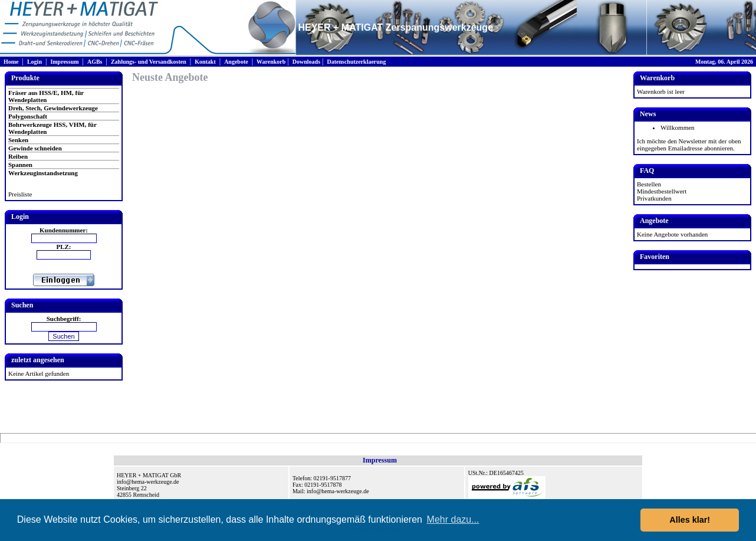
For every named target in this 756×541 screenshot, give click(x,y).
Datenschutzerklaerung (356, 62)
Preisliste (20, 194)
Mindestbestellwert (662, 191)
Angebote (236, 62)
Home (11, 62)
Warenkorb (271, 62)
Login (34, 62)
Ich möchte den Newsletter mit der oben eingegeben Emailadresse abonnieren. (689, 145)
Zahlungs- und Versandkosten (149, 62)
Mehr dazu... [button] (453, 519)
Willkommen (678, 127)
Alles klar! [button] (690, 520)
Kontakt (205, 62)
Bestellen (649, 184)
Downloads (306, 62)
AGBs (95, 62)
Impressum (64, 62)
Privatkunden (654, 198)
